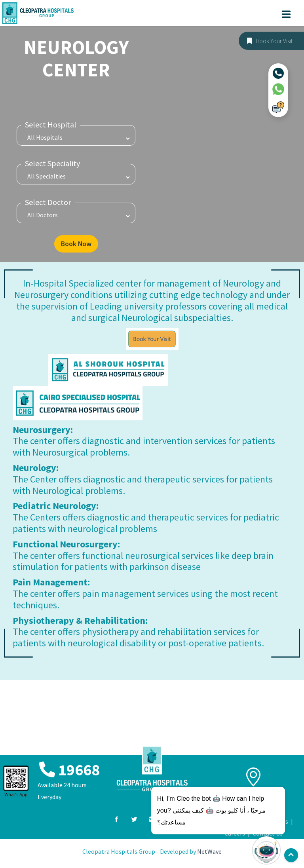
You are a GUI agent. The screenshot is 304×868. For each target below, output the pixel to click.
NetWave (209, 853)
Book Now (76, 244)
